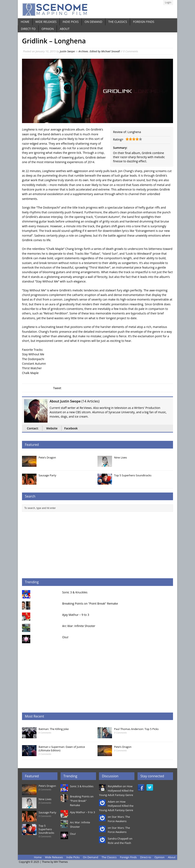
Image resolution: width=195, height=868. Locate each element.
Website (52, 428)
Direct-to (28, 29)
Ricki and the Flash (119, 843)
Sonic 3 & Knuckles (75, 592)
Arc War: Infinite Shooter (79, 626)
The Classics (118, 22)
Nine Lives (121, 457)
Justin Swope (67, 51)
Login (168, 2)
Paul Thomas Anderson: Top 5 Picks (136, 729)
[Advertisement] (97, 545)
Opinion (48, 29)
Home (25, 22)
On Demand (93, 22)
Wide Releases (46, 22)
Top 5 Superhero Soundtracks (133, 475)
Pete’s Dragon (47, 457)
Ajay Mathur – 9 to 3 (76, 615)
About (65, 29)
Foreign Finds (144, 22)
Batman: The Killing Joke (54, 729)
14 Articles (90, 401)
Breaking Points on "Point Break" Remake (90, 603)
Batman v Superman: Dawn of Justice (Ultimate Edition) (62, 749)
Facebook (71, 428)
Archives (83, 51)
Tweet (57, 388)
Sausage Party (47, 475)
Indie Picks (71, 22)
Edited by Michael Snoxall (105, 51)
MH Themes (61, 862)
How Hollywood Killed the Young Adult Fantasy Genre (116, 791)
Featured (32, 445)
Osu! (65, 637)
